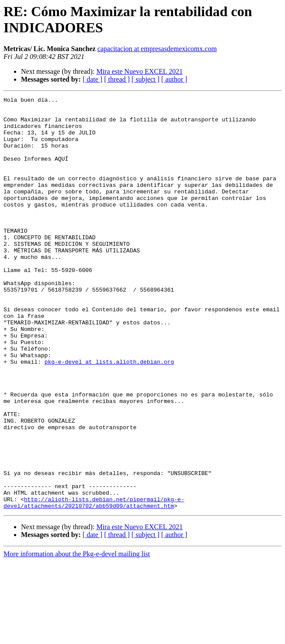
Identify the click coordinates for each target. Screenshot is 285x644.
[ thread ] (117, 79)
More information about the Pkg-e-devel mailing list (77, 636)
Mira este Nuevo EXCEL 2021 (139, 71)
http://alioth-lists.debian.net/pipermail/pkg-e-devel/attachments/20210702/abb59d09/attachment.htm (94, 584)
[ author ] (174, 79)
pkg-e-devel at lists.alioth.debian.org (109, 415)
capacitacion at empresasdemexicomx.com (157, 49)
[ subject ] (146, 79)
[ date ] (92, 79)
